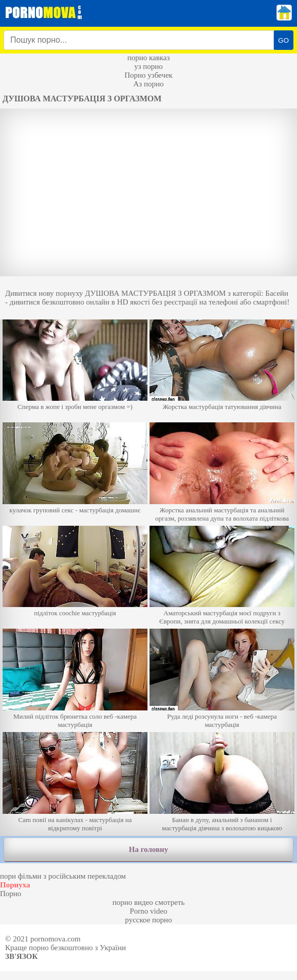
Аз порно (148, 84)
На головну (148, 849)
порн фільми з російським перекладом (63, 876)
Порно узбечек (148, 75)
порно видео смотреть (149, 902)
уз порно (148, 66)
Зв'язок (21, 956)
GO (283, 40)
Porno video (149, 911)
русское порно (148, 920)
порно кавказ (149, 58)
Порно (11, 894)
